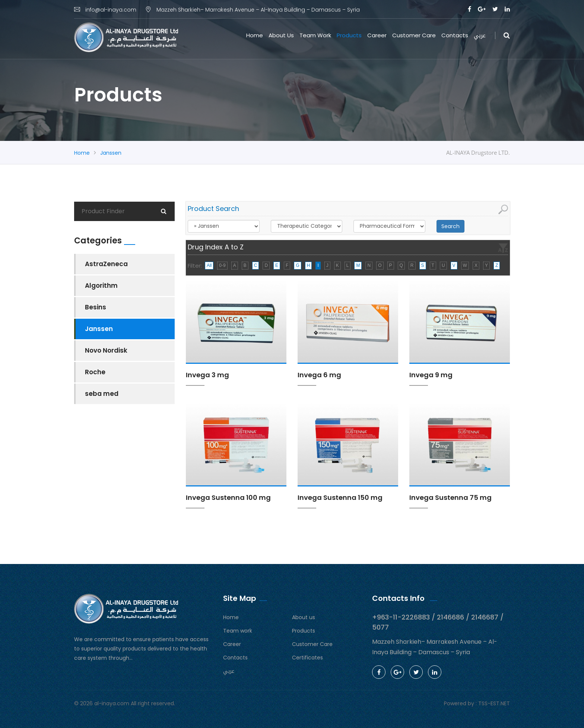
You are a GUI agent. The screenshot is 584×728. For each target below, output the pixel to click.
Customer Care (414, 35)
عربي (480, 35)
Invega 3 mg (207, 375)
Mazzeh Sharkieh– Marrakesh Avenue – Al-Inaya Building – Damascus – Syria (253, 10)
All (209, 265)
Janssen (111, 153)
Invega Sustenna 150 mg (340, 497)
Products (349, 35)
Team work (315, 35)
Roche (95, 372)
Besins (96, 307)
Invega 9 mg (431, 375)
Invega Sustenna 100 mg (228, 497)
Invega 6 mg (319, 375)
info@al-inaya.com (105, 10)
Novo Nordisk (106, 350)
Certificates (307, 658)
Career (377, 35)
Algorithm (101, 286)
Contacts (455, 35)
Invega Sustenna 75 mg (450, 497)
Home (255, 35)
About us (281, 35)
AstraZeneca (106, 264)
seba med (102, 394)
